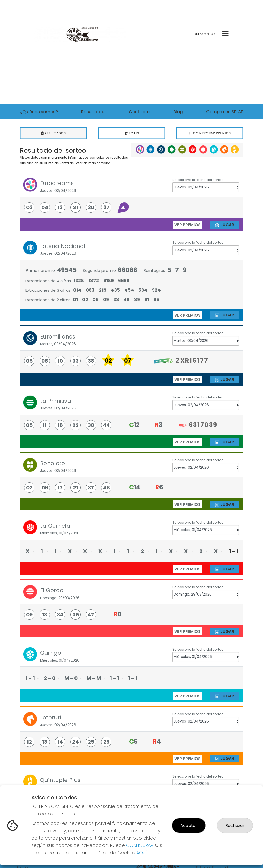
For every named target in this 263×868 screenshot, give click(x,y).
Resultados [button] (93, 112)
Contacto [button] (139, 112)
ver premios (187, 225)
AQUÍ (142, 853)
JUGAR (224, 225)
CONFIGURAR (140, 845)
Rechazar (235, 825)
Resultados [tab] (53, 133)
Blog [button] (178, 112)
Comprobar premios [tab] (210, 133)
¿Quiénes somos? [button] (39, 112)
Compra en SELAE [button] (225, 112)
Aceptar (189, 825)
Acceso (205, 34)
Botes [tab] (132, 133)
